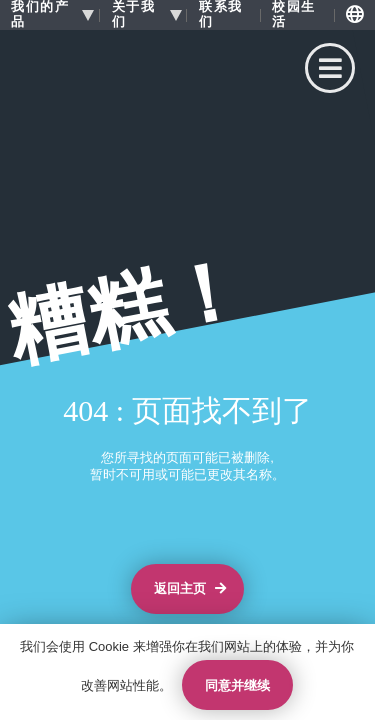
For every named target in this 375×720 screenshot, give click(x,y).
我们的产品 (40, 14)
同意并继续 (237, 685)
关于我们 (134, 14)
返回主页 (190, 589)
